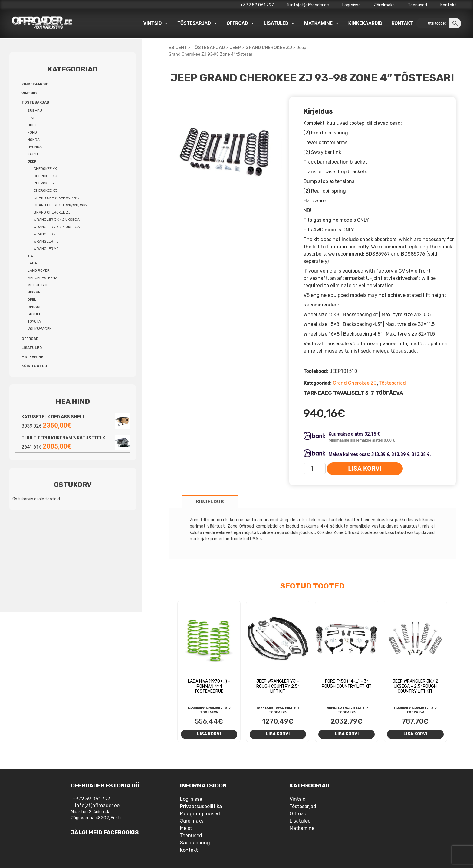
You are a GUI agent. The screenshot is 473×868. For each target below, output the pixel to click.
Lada (32, 263)
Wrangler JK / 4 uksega (57, 227)
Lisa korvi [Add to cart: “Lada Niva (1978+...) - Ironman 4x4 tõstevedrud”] (209, 734)
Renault (35, 307)
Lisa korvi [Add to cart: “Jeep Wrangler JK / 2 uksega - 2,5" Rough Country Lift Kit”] (415, 734)
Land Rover (39, 270)
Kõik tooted (34, 366)
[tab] (210, 501)
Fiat (31, 118)
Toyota (34, 321)
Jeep (235, 48)
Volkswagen (40, 329)
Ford (32, 132)
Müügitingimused (200, 814)
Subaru (35, 111)
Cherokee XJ (46, 190)
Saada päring (195, 843)
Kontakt (448, 5)
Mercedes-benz (42, 278)
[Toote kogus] (315, 469)
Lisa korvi (365, 469)
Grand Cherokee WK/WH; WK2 (61, 205)
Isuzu (33, 154)
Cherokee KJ (45, 176)
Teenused (417, 5)
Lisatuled (280, 23)
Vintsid (156, 23)
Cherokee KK (45, 169)
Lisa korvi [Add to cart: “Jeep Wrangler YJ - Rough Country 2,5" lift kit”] (278, 734)
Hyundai (35, 147)
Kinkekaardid (365, 23)
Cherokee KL (45, 183)
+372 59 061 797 (257, 5)
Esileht (178, 48)
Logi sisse (351, 5)
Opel (32, 300)
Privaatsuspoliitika (201, 806)
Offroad (241, 23)
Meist (186, 828)
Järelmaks (384, 5)
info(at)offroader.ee (308, 5)
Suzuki (34, 314)
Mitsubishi (37, 285)
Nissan (34, 292)
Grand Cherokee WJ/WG (56, 198)
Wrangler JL (46, 234)
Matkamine (322, 23)
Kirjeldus (210, 502)
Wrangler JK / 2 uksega (57, 220)
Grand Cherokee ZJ (269, 48)
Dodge (34, 125)
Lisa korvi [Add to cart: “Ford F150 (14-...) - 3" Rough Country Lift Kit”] (347, 734)
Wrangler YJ (46, 249)
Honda (34, 140)
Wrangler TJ (46, 241)
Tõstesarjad (197, 23)
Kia (30, 256)
